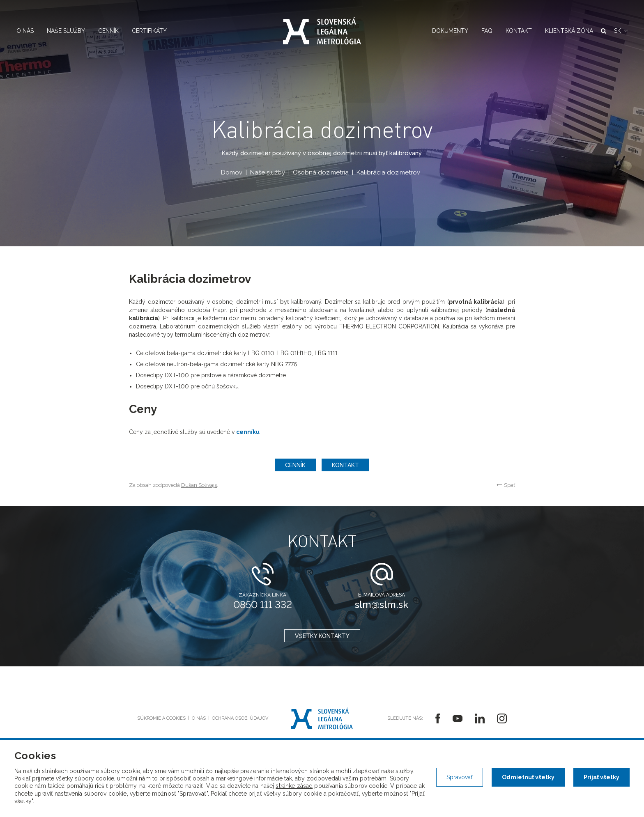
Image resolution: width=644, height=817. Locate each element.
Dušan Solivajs (199, 485)
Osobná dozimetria (321, 172)
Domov (232, 172)
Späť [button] (506, 485)
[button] (621, 31)
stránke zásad (294, 786)
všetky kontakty (322, 636)
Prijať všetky (601, 777)
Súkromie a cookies (161, 718)
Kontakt (519, 31)
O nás (25, 31)
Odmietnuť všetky (528, 777)
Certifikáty (149, 31)
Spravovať (460, 777)
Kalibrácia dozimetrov (388, 172)
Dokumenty (450, 31)
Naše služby (66, 31)
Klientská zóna (569, 31)
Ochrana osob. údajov (240, 718)
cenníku (248, 432)
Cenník (108, 31)
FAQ (487, 31)
